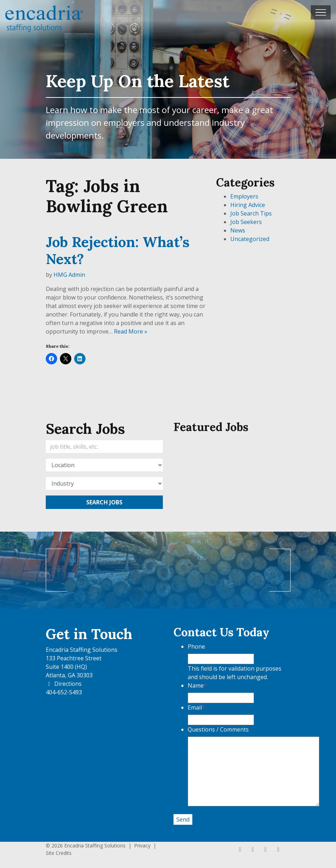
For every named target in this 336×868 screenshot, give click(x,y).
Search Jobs (104, 502)
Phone (196, 646)
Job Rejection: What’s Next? (118, 250)
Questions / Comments (218, 729)
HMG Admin (69, 275)
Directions (64, 684)
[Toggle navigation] (321, 12)
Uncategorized (250, 239)
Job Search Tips (251, 213)
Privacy (142, 845)
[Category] (104, 483)
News (238, 230)
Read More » (131, 331)
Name (197, 685)
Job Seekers (246, 222)
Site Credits (59, 853)
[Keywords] (104, 447)
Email (196, 707)
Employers (244, 196)
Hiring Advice (248, 205)
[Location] (104, 465)
